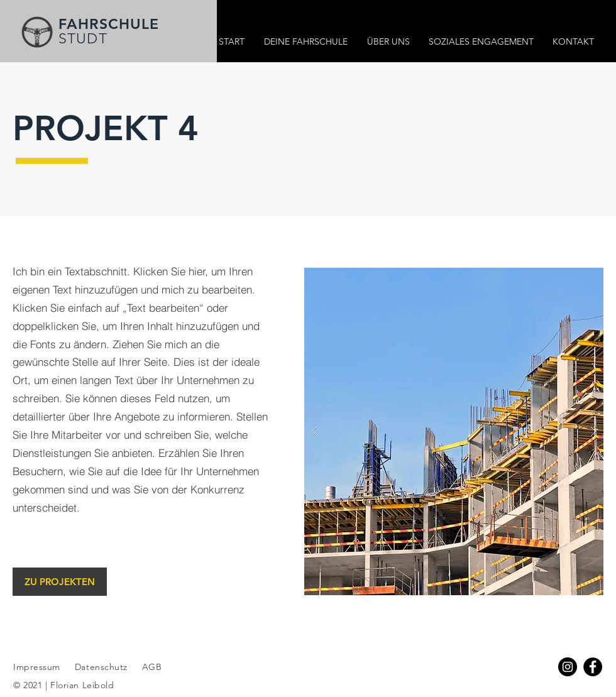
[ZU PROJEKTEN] (60, 582)
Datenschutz (103, 667)
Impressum (37, 667)
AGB (150, 667)
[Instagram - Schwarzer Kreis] (568, 667)
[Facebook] (593, 667)
